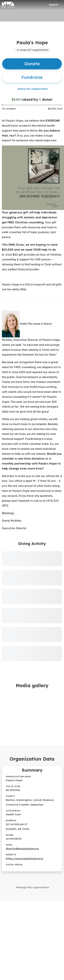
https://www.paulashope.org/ (25, 858)
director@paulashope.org (22, 849)
